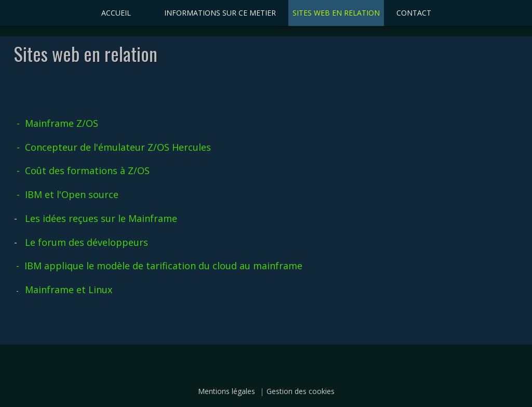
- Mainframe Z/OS (56, 123)
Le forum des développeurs (87, 242)
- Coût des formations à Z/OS (83, 170)
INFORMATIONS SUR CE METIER (220, 13)
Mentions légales (227, 391)
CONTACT (414, 13)
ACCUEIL (116, 13)
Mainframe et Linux (69, 290)
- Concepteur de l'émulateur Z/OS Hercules (114, 147)
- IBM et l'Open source (68, 194)
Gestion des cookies (301, 391)
